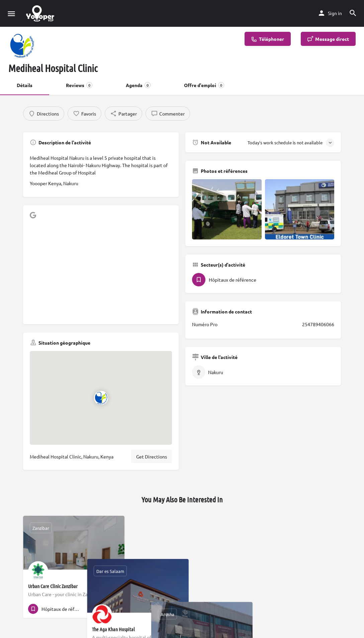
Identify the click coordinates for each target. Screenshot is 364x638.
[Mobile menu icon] (11, 13)
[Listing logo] (22, 45)
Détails (25, 85)
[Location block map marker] (101, 398)
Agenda (138, 85)
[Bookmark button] (114, 609)
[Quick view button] (101, 609)
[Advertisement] (101, 271)
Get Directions (152, 456)
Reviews (79, 85)
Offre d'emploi (204, 85)
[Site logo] (41, 13)
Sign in (335, 13)
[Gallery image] (227, 209)
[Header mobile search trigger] (353, 13)
